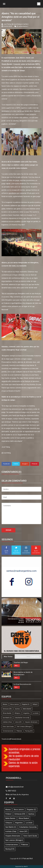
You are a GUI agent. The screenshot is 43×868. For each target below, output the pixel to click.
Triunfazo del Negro (21, 663)
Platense (19, 731)
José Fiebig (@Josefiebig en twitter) (16, 24)
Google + (25, 464)
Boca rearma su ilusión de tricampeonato (23, 673)
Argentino (27, 713)
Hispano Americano (31, 722)
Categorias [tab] (35, 657)
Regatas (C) (26, 704)
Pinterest (35, 464)
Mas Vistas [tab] (8, 657)
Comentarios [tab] (21, 657)
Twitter (16, 464)
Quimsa (17, 709)
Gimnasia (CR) (7, 709)
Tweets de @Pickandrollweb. (12, 739)
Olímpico (17, 713)
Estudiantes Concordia (22, 718)
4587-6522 (11, 791)
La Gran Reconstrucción (22, 684)
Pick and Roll (28, 859)
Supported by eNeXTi (22, 867)
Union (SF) (18, 722)
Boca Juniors (15, 704)
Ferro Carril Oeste (8, 727)
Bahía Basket (27, 709)
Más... (17, 666)
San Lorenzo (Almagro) (24, 727)
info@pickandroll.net (15, 787)
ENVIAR (8, 530)
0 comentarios (22, 26)
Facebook (6, 464)
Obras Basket (7, 713)
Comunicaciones (8, 731)
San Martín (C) (7, 718)
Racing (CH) (29, 731)
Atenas (5, 704)
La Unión (36, 713)
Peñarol (35, 704)
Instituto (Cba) (7, 722)
